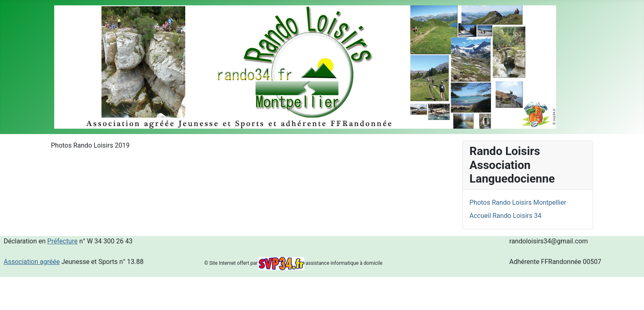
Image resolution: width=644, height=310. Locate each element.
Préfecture (62, 241)
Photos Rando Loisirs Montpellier (518, 202)
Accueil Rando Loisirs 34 (505, 216)
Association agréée (32, 262)
